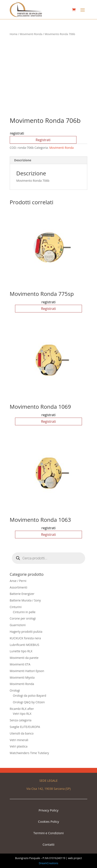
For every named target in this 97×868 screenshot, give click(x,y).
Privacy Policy (48, 810)
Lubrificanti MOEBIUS (24, 645)
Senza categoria (21, 720)
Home (14, 34)
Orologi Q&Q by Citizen (29, 702)
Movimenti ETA (20, 664)
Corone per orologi (23, 618)
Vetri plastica (19, 746)
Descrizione (23, 160)
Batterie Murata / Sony (25, 600)
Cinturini (16, 607)
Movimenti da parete (24, 658)
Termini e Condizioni (48, 833)
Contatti (48, 844)
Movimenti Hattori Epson (27, 671)
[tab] (48, 160)
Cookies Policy (49, 821)
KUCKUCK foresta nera (25, 638)
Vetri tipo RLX (22, 714)
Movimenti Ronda (31, 34)
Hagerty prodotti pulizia (26, 632)
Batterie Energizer (22, 594)
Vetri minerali (19, 740)
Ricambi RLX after (22, 709)
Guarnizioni (18, 625)
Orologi (15, 690)
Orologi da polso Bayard (30, 696)
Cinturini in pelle (24, 612)
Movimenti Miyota (22, 677)
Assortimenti (19, 587)
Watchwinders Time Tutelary (29, 753)
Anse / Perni (18, 581)
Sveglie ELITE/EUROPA (25, 727)
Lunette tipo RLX (21, 651)
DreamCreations (48, 863)
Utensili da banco (22, 733)
